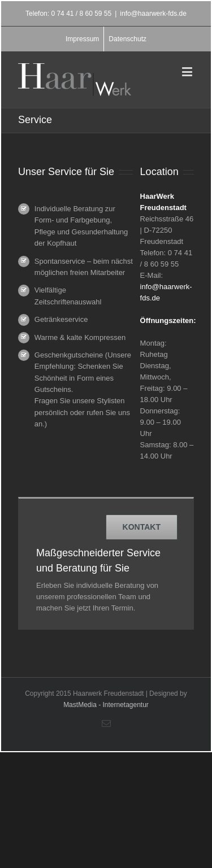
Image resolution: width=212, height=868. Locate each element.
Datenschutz (127, 39)
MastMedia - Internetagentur (106, 705)
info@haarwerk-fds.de (153, 14)
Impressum (82, 39)
